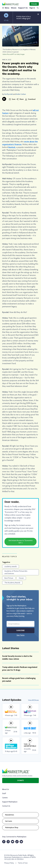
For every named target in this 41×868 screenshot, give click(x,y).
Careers (5, 798)
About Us (6, 789)
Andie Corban (21, 94)
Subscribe (20, 630)
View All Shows (33, 700)
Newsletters (10, 815)
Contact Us (6, 806)
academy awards (11, 566)
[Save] (12, 99)
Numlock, (12, 147)
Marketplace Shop (12, 828)
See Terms (21, 635)
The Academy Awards (12, 583)
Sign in (32, 8)
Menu (6, 8)
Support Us (23, 8)
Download (30, 99)
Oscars (21, 578)
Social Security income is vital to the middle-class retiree (17, 658)
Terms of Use (23, 863)
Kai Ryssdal (9, 94)
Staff (4, 793)
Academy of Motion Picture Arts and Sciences (16, 572)
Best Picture (9, 578)
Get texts (9, 821)
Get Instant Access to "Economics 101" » (21, 542)
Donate (34, 4)
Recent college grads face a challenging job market (19, 680)
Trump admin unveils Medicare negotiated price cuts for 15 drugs (20, 669)
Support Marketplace (10, 802)
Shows (14, 8)
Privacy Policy (9, 863)
